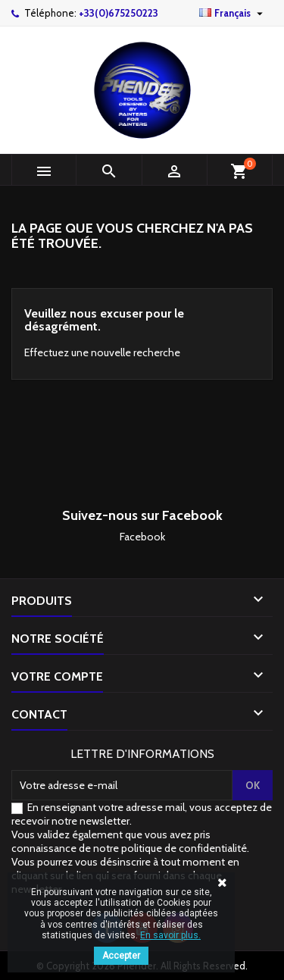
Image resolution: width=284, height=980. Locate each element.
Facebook (142, 537)
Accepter (121, 956)
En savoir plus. (170, 935)
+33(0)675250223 (119, 13)
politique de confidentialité (184, 848)
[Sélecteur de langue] (233, 13)
